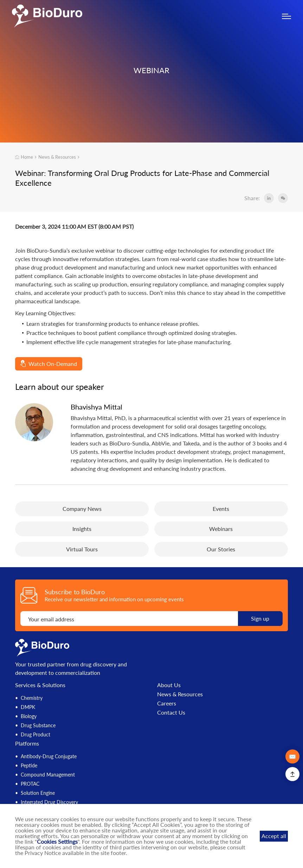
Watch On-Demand (49, 363)
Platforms (27, 743)
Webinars (221, 529)
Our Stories (221, 549)
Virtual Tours (82, 549)
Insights (82, 529)
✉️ (292, 756)
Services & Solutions (40, 685)
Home (24, 157)
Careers (167, 703)
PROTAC (30, 784)
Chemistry (32, 698)
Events (221, 509)
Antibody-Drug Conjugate (49, 756)
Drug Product (36, 734)
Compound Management (48, 775)
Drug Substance (38, 725)
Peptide (29, 765)
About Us (169, 685)
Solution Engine (38, 793)
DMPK (28, 707)
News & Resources (57, 157)
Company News (82, 509)
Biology (29, 716)
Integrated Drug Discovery (49, 802)
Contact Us (171, 712)
